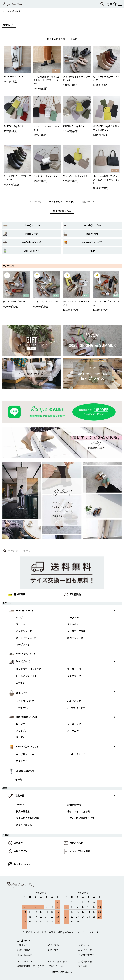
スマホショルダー (76, 708)
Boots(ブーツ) (32, 234)
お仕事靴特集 (74, 805)
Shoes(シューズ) (32, 225)
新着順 (74, 39)
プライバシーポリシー (59, 966)
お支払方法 (84, 945)
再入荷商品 (72, 595)
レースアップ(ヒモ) (26, 676)
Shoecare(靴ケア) (32, 251)
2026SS (20, 805)
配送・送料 (53, 945)
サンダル (21, 737)
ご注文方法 (22, 945)
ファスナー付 (74, 669)
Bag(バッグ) (92, 234)
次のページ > (88, 202)
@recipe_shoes (19, 864)
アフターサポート (87, 955)
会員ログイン (18, 851)
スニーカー (22, 624)
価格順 (64, 39)
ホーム (6, 11)
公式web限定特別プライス (81, 818)
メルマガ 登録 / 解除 (77, 851)
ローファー (73, 618)
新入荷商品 (17, 595)
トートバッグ (23, 708)
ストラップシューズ (26, 638)
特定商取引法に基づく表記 (30, 966)
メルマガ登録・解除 (58, 962)
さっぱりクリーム (25, 754)
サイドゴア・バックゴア (28, 669)
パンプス (21, 618)
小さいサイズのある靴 (79, 812)
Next (116, 294)
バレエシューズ (24, 631)
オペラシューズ (75, 638)
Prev (8, 294)
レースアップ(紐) (76, 631)
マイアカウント (25, 962)
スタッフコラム (24, 825)
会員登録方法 (24, 950)
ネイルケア (22, 761)
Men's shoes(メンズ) (32, 242)
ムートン (21, 683)
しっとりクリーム (76, 754)
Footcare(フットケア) (92, 242)
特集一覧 (20, 796)
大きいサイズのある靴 (27, 818)
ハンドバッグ (74, 701)
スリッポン (73, 624)
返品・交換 (53, 950)
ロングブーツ (74, 676)
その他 (92, 251)
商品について (85, 950)
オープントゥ (23, 645)
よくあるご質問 (25, 955)
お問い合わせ (74, 843)
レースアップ (74, 724)
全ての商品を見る (62, 211)
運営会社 (83, 966)
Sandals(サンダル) (92, 225)
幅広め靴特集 (23, 812)
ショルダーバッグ (25, 701)
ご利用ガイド (18, 843)
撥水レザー (17, 11)
